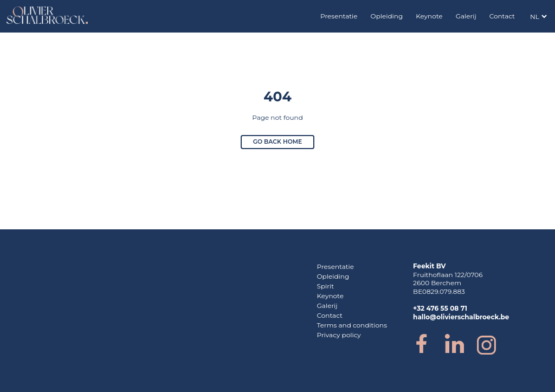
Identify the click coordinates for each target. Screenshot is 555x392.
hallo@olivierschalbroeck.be (461, 317)
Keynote (429, 16)
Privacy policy (339, 335)
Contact (502, 16)
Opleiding (387, 16)
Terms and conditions (352, 325)
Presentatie (339, 16)
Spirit (325, 286)
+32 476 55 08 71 (440, 308)
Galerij (466, 16)
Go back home (278, 142)
